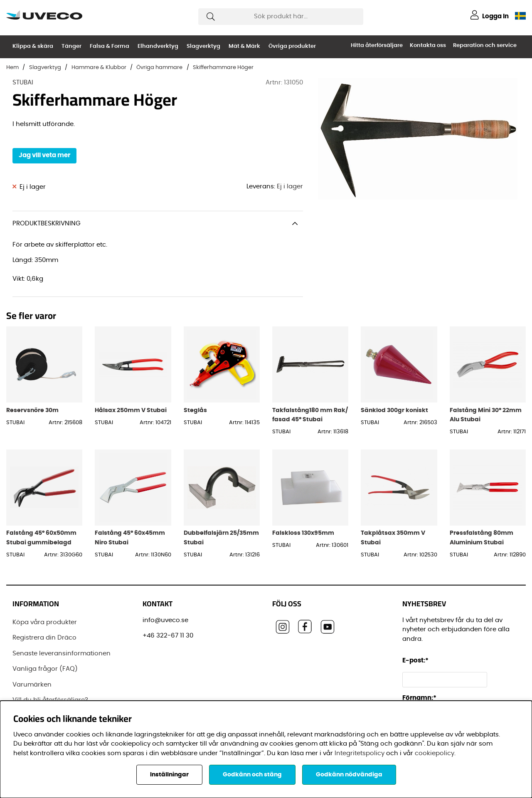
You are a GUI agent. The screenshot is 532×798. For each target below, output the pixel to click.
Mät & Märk (244, 46)
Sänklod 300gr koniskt (394, 410)
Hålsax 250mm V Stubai (131, 410)
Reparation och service (485, 46)
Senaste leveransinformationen (62, 653)
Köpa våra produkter (45, 622)
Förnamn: (419, 698)
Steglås (195, 410)
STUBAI (23, 83)
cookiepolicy (435, 753)
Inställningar (169, 775)
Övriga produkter (292, 46)
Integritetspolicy (360, 753)
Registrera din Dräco (44, 638)
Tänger (71, 46)
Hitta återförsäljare (377, 46)
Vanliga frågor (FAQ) (45, 669)
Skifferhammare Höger (223, 68)
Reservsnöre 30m (32, 410)
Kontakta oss (428, 46)
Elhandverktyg (158, 46)
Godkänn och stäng (252, 775)
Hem (12, 68)
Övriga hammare (159, 68)
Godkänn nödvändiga (349, 775)
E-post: (417, 661)
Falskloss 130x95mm (303, 533)
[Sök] (281, 17)
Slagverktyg (203, 46)
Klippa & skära (33, 46)
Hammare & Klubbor (99, 68)
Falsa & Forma (110, 46)
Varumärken (32, 685)
